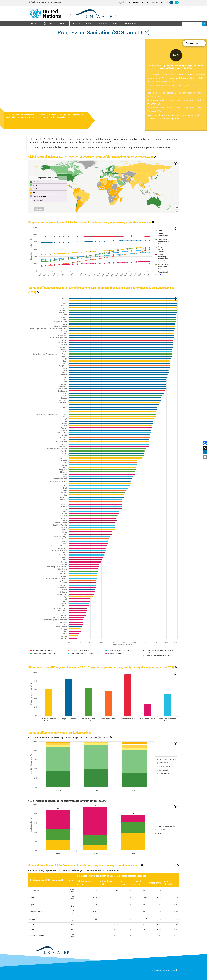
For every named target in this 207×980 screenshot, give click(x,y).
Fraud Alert (175, 970)
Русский (155, 3)
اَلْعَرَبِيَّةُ (121, 2)
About (117, 23)
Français (145, 2)
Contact (154, 970)
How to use (131, 23)
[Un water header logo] (73, 14)
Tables (90, 23)
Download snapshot (194, 43)
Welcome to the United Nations (45, 2)
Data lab (104, 23)
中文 (129, 2)
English (136, 2)
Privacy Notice (164, 970)
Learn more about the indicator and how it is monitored (173, 115)
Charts (78, 23)
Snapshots (51, 23)
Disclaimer (39, 209)
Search (204, 24)
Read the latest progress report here (164, 119)
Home (36, 24)
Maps (65, 23)
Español (164, 2)
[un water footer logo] (49, 950)
